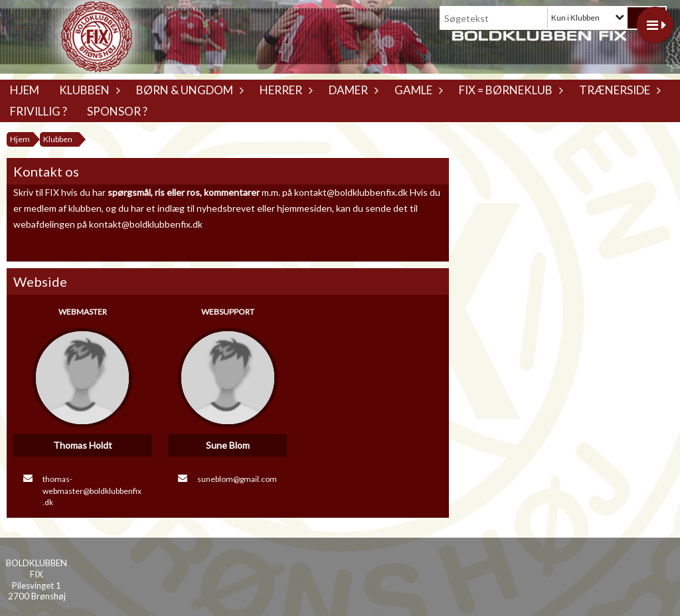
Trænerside (618, 90)
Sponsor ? (117, 111)
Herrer (284, 90)
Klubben (88, 90)
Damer (352, 90)
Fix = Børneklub (509, 90)
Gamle (417, 90)
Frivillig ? (39, 111)
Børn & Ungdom (188, 90)
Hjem (25, 90)
